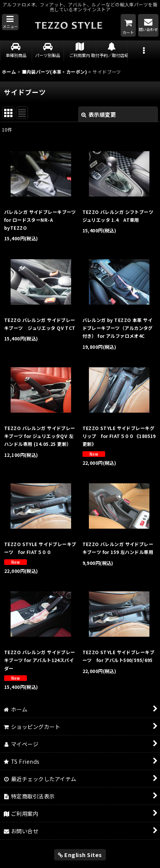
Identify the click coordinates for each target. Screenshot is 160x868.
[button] (10, 22)
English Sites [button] (80, 855)
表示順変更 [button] (99, 114)
